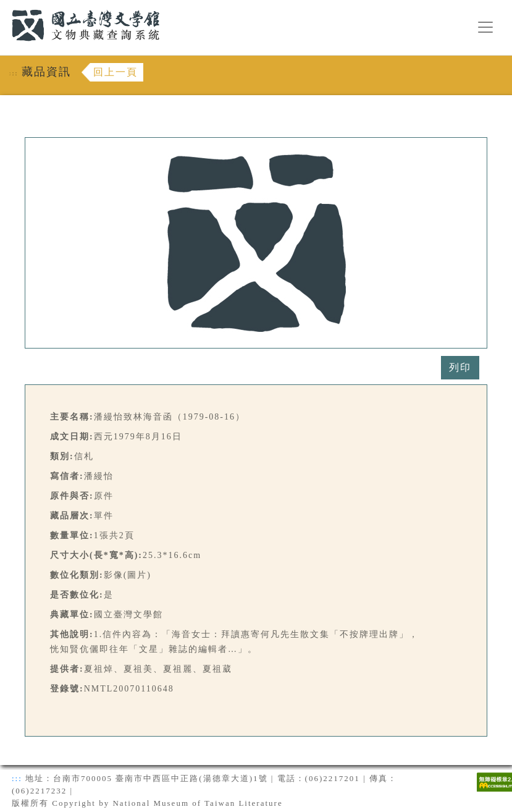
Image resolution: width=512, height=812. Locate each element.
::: (4, 7)
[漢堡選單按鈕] (485, 27)
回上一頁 (115, 72)
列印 (460, 367)
